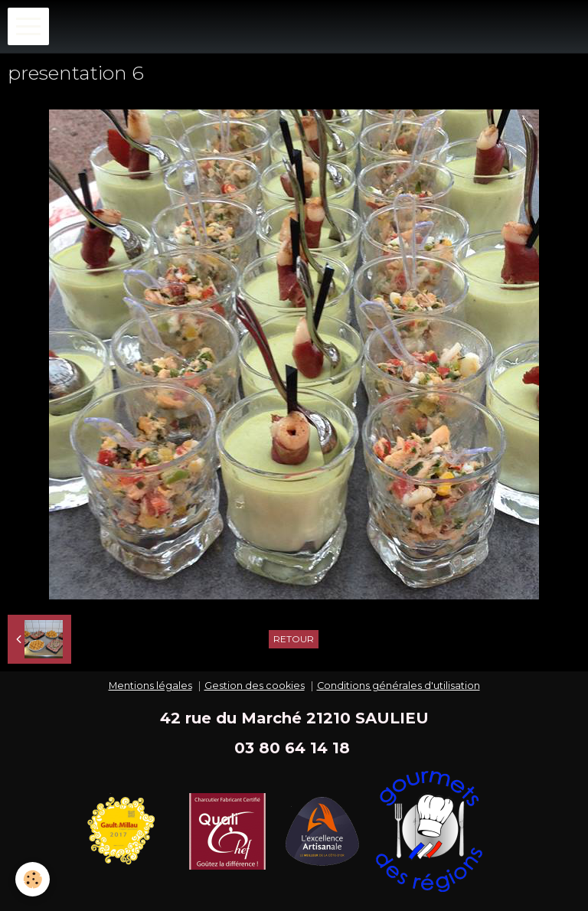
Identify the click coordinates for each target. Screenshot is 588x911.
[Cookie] (33, 879)
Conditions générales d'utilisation (399, 686)
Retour (294, 639)
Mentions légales (150, 686)
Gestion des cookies (255, 686)
